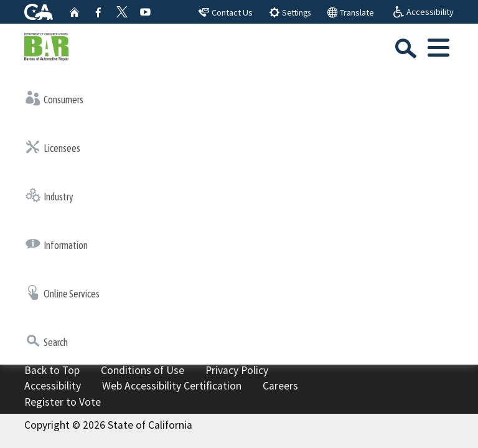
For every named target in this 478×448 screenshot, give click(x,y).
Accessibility (53, 386)
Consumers (54, 98)
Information (57, 244)
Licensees (53, 147)
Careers (280, 386)
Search (47, 341)
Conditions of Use (143, 370)
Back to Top (52, 370)
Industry (49, 195)
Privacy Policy (237, 370)
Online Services (63, 292)
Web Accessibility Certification (172, 386)
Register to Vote (63, 402)
